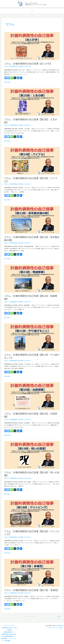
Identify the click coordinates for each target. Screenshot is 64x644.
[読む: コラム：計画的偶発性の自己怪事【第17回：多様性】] (32, 573)
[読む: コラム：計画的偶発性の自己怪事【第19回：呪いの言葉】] (32, 455)
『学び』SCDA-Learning (31, 3)
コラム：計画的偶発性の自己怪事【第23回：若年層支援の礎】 (32, 239)
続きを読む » (8, 82)
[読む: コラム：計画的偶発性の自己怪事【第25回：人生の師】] (32, 102)
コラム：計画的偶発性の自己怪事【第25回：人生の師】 (31, 121)
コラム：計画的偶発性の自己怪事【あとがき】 (28, 64)
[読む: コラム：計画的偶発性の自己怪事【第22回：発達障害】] (32, 278)
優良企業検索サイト (9, 632)
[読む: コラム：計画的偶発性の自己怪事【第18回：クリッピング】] (32, 514)
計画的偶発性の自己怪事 (16, 66)
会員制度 (9, 630)
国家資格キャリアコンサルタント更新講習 (9, 640)
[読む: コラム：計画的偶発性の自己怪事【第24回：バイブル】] (32, 161)
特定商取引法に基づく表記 (9, 628)
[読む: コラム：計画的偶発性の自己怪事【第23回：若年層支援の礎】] (32, 219)
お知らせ (7, 66)
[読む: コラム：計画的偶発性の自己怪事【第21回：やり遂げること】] (32, 337)
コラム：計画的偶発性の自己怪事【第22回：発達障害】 (31, 297)
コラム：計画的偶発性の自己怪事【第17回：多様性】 (32, 590)
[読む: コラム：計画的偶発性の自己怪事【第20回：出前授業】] (32, 396)
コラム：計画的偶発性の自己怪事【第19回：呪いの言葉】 (32, 474)
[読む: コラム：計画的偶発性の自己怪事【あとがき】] (32, 46)
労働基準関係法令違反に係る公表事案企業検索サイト (9, 635)
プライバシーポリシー (9, 626)
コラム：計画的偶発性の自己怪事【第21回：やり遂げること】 (32, 356)
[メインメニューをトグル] (32, 11)
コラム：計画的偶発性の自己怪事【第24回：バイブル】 (31, 180)
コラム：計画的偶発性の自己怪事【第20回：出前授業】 (31, 415)
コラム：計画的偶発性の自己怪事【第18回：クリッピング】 (32, 533)
